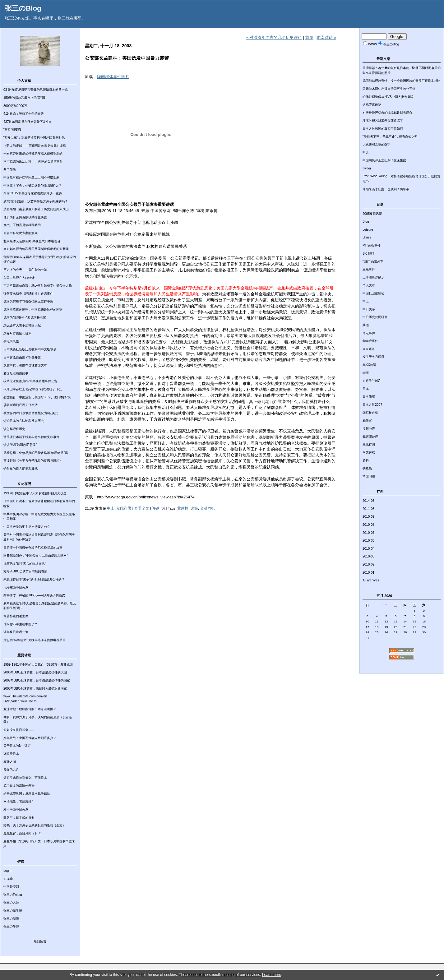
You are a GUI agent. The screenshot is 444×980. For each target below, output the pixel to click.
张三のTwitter (13, 895)
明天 (366, 153)
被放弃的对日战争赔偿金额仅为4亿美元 (31, 413)
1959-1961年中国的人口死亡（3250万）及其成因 (38, 665)
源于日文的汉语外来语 (19, 786)
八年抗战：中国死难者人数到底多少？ (30, 738)
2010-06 (368, 541)
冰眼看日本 (11, 754)
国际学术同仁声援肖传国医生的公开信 (389, 89)
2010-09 (368, 517)
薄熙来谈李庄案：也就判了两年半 (386, 189)
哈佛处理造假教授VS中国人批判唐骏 (388, 97)
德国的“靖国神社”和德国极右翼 (25, 318)
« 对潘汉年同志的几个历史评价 (274, 37)
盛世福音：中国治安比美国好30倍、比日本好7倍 (37, 397)
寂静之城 (10, 762)
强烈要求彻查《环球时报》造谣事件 (28, 294)
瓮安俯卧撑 (370, 436)
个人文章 (369, 285)
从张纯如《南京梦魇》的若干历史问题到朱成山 (36, 209)
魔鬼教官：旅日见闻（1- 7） (23, 833)
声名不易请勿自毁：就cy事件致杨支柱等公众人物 (38, 286)
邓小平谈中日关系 (16, 809)
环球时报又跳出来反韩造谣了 (383, 120)
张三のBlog (23, 8)
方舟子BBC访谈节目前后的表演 (25, 571)
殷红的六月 (11, 770)
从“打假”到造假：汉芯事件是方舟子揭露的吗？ (36, 201)
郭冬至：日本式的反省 (19, 818)
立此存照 (369, 444)
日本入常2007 (372, 405)
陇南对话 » (326, 37)
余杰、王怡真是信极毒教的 (22, 225)
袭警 (194, 508)
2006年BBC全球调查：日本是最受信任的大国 (35, 672)
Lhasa (367, 237)
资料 (366, 460)
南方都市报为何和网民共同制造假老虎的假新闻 (36, 249)
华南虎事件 (370, 341)
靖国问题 (369, 476)
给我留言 (40, 941)
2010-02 (368, 564)
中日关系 (369, 309)
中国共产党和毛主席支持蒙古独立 (27, 527)
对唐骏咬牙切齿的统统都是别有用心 (387, 113)
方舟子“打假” (371, 381)
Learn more (272, 975)
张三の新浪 (11, 919)
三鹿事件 (369, 269)
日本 (366, 389)
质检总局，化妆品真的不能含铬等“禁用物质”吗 (36, 453)
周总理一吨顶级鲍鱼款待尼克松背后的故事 (33, 548)
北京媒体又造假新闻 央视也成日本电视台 (32, 241)
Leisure (368, 230)
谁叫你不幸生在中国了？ (21, 624)
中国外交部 (11, 887)
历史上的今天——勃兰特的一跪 (25, 270)
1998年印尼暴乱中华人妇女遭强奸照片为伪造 (35, 493)
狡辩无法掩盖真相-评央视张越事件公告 (30, 381)
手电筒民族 (11, 341)
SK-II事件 (369, 254)
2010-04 (368, 549)
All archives (371, 580)
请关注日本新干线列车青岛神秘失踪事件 (31, 437)
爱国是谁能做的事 (16, 373)
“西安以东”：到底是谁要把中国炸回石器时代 (34, 138)
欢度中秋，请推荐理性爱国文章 (25, 365)
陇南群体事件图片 (113, 77)
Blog (366, 222)
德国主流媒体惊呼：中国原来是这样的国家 (33, 310)
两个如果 (10, 169)
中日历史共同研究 (375, 317)
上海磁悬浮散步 (373, 277)
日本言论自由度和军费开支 (22, 357)
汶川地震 (369, 429)
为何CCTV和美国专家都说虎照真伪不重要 (33, 193)
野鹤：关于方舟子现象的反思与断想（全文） (35, 825)
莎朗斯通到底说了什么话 (21, 405)
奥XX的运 (369, 365)
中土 (366, 301)
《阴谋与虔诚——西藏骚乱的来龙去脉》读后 (35, 146)
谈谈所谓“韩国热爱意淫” (20, 445)
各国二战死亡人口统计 (19, 278)
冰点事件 (369, 333)
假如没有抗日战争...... (18, 730)
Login (7, 871)
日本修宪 (369, 397)
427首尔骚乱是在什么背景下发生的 (28, 122)
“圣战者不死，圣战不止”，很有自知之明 (390, 137)
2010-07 (368, 533)
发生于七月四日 (373, 357)
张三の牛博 (11, 926)
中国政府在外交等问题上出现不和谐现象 (31, 177)
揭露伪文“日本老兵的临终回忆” (25, 564)
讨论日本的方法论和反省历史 (24, 421)
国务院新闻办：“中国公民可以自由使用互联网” (36, 555)
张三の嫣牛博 (13, 911)
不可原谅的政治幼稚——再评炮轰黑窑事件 (33, 162)
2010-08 (368, 525)
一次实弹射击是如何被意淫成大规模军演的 (33, 153)
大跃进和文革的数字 (377, 144)
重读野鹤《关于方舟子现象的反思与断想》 (33, 461)
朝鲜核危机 (370, 413)
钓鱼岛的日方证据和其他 (21, 469)
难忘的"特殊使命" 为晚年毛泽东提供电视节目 (35, 640)
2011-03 (368, 509)
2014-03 (368, 501)
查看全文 (142, 508)
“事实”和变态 (12, 129)
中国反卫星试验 (373, 293)
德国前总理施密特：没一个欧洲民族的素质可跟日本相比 (401, 81)
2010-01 (368, 573)
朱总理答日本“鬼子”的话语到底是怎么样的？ (34, 579)
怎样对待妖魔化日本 (17, 333)
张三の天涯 (11, 902)
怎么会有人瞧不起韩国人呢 (22, 325)
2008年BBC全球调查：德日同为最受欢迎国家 (35, 689)
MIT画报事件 (372, 245)
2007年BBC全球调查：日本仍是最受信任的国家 (37, 680)
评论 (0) (158, 508)
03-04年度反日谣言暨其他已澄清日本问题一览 (36, 90)
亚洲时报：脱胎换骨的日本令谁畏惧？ (30, 709)
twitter (367, 168)
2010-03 (368, 556)
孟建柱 (183, 508)
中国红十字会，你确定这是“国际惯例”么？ (32, 185)
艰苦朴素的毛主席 (16, 616)
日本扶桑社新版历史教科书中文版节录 (30, 349)
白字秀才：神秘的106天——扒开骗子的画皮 (34, 595)
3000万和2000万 (15, 106)
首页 (309, 37)
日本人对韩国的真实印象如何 (383, 129)
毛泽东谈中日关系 (16, 587)
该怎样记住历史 (14, 429)
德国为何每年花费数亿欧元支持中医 (28, 301)
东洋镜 (8, 879)
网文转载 (369, 452)
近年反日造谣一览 (16, 632)
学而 (366, 373)
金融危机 (207, 508)
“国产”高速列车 (373, 261)
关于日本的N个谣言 (17, 746)
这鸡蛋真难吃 (372, 105)
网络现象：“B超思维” (18, 801)
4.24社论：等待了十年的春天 (24, 114)
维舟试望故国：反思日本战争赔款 (27, 794)
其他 (366, 325)
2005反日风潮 (372, 214)
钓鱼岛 (367, 468)
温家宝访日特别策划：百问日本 (25, 778)
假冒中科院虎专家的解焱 (21, 233)
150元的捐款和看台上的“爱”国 (24, 98)
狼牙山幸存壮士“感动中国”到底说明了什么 (32, 389)
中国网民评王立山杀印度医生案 (384, 160)
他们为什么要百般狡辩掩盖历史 (25, 217)
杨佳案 (367, 421)
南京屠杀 (369, 349)
